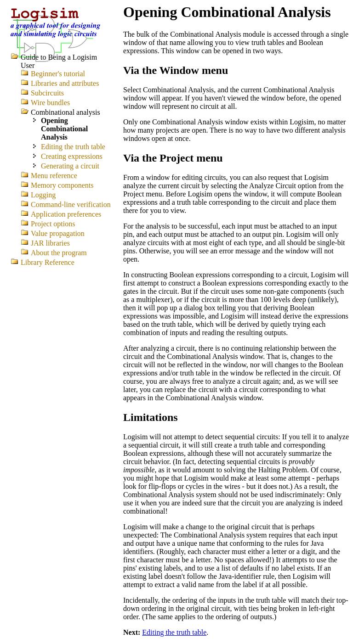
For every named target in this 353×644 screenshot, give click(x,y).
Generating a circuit (70, 166)
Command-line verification (71, 204)
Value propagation (58, 233)
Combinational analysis (65, 112)
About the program (59, 253)
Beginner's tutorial (58, 74)
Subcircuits (47, 93)
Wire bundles (50, 103)
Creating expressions (72, 156)
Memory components (62, 185)
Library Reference (48, 262)
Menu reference (54, 176)
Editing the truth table (174, 632)
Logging (43, 195)
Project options (53, 224)
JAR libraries (50, 243)
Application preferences (66, 214)
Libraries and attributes (65, 83)
